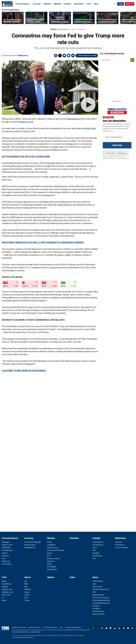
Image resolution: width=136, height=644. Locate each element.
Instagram (102, 628)
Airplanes (96, 553)
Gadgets (5, 587)
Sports (28, 577)
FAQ (94, 592)
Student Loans (7, 545)
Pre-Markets (52, 567)
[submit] (132, 60)
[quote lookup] (115, 60)
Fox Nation (96, 609)
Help (61, 627)
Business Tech (7, 589)
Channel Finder (98, 581)
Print (69, 56)
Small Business (30, 548)
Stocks (50, 542)
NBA (26, 584)
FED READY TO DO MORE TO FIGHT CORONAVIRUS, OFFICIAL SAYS (33, 320)
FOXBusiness (22, 56)
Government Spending (33, 542)
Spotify (128, 628)
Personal (118, 542)
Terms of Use (122, 153)
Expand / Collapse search (115, 4)
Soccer (27, 595)
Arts (94, 558)
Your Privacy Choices (50, 627)
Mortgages (6, 542)
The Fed (53, 29)
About (95, 577)
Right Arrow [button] (132, 18)
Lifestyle (67, 4)
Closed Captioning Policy (101, 600)
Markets (47, 4)
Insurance (5, 556)
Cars (94, 550)
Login (120, 4)
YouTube (106, 628)
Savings (5, 553)
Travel (95, 548)
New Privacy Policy (35, 627)
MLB (26, 587)
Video (72, 577)
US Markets (51, 545)
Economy (37, 4)
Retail (49, 564)
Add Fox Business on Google (88, 55)
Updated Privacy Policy (101, 589)
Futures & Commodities (56, 550)
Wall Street (91, 128)
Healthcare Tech (8, 592)
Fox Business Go (98, 611)
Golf (26, 598)
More (96, 4)
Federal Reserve (74, 119)
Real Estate (78, 4)
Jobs (94, 584)
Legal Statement (35, 632)
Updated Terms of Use (19, 627)
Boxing (27, 592)
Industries (51, 561)
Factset (70, 630)
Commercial (120, 545)
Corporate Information (101, 598)
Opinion (51, 577)
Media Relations (98, 595)
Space (4, 600)
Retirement (6, 561)
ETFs (49, 556)
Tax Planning (6, 564)
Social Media (6, 584)
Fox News (96, 606)
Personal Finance (22, 4)
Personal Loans (7, 550)
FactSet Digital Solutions (21, 632)
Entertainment (98, 542)
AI (3, 598)
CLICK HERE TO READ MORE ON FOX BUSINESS (24, 371)
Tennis (27, 600)
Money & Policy (30, 545)
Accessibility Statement (101, 603)
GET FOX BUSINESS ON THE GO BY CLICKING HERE (26, 156)
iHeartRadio (132, 628)
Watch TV (129, 4)
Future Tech (6, 595)
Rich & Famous (98, 545)
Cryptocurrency (53, 548)
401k (4, 558)
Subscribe (117, 145)
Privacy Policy (111, 153)
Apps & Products (99, 614)
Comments (64, 56)
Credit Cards (6, 548)
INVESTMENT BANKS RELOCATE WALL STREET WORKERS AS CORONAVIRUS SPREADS (43, 242)
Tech (88, 4)
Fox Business (7, 4)
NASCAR (28, 589)
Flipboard (111, 628)
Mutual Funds (52, 569)
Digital (4, 581)
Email (73, 56)
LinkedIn (115, 628)
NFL (26, 581)
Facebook (56, 56)
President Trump (26, 122)
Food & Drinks (97, 556)
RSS (119, 628)
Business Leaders (53, 558)
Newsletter (124, 628)
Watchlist (58, 4)
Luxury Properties (121, 548)
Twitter (60, 56)
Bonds (49, 553)
